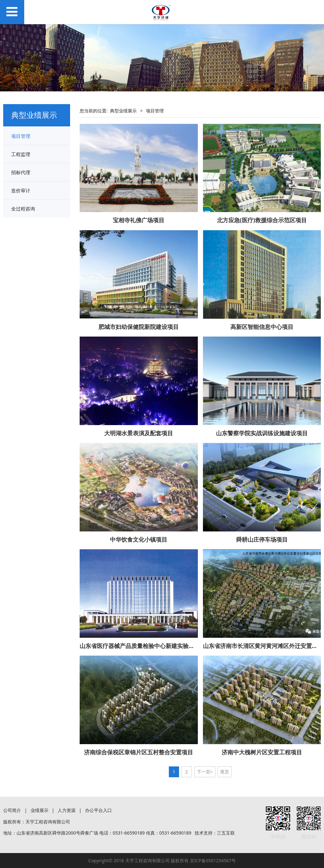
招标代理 (21, 172)
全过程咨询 (23, 209)
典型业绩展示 (123, 111)
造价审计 (21, 190)
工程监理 (21, 154)
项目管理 (21, 136)
